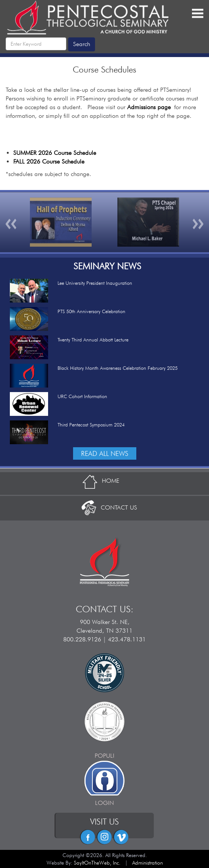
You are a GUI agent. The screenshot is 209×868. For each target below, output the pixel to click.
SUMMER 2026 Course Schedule (55, 153)
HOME (104, 481)
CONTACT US (105, 507)
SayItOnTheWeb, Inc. (97, 863)
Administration (147, 863)
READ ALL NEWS (105, 453)
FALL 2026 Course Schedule (49, 161)
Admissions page (149, 107)
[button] (11, 222)
